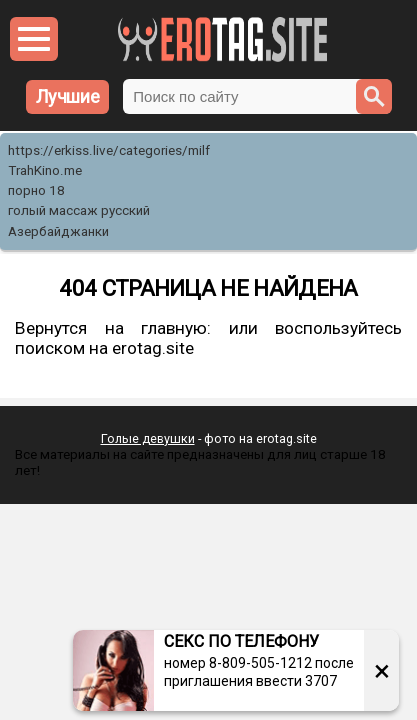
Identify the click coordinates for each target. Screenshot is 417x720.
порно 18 (36, 190)
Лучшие (68, 96)
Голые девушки (148, 438)
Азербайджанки (58, 231)
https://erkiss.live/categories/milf (109, 150)
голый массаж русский (79, 210)
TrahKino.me (45, 170)
